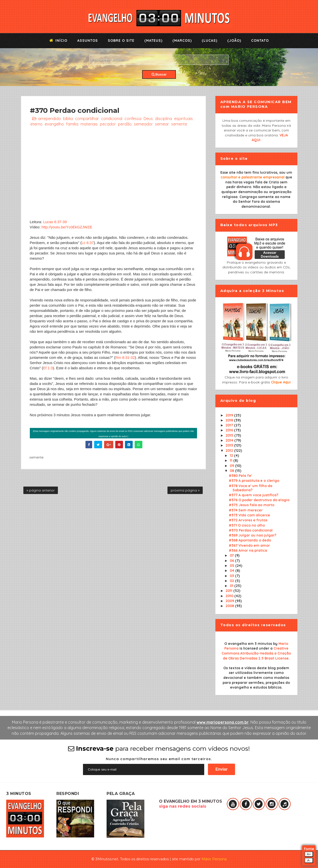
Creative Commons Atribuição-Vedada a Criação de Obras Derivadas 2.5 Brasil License (256, 653)
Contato (260, 41)
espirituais (183, 119)
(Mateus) (153, 41)
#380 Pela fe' (240, 476)
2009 (230, 601)
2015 (230, 435)
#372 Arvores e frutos (248, 520)
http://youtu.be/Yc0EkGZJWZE (67, 227)
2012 (230, 451)
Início (58, 41)
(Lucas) (210, 41)
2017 (230, 425)
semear (162, 124)
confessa (133, 119)
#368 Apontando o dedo (250, 540)
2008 (230, 606)
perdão (125, 124)
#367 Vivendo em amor (249, 545)
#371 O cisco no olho (247, 525)
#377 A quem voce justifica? (254, 495)
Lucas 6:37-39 (55, 222)
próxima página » (185, 490)
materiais (89, 124)
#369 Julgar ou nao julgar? (253, 535)
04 (233, 571)
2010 (230, 596)
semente (179, 124)
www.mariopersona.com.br (223, 722)
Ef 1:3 (48, 368)
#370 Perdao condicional (251, 530)
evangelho (54, 124)
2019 (230, 415)
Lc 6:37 (88, 243)
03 (232, 576)
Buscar (159, 74)
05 (233, 566)
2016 (230, 430)
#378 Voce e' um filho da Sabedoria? (251, 488)
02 (232, 581)
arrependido (49, 119)
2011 (229, 591)
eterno (36, 124)
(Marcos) (182, 41)
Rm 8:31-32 (125, 357)
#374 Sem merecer (246, 510)
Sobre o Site (121, 41)
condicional (112, 119)
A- (309, 860)
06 (232, 561)
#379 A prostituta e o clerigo (254, 481)
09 (232, 466)
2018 (230, 420)
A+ (309, 854)
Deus (148, 119)
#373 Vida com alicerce (249, 515)
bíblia (68, 119)
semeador (143, 124)
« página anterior (41, 490)
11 (232, 460)
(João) (234, 41)
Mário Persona (214, 859)
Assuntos (88, 41)
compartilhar (87, 119)
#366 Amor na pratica (248, 550)
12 (232, 455)
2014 (230, 440)
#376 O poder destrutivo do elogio (259, 500)
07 (232, 555)
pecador (108, 124)
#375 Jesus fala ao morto (252, 505)
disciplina (163, 119)
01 (232, 586)
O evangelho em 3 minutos (248, 644)
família (72, 124)
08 (232, 471)
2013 (230, 445)
